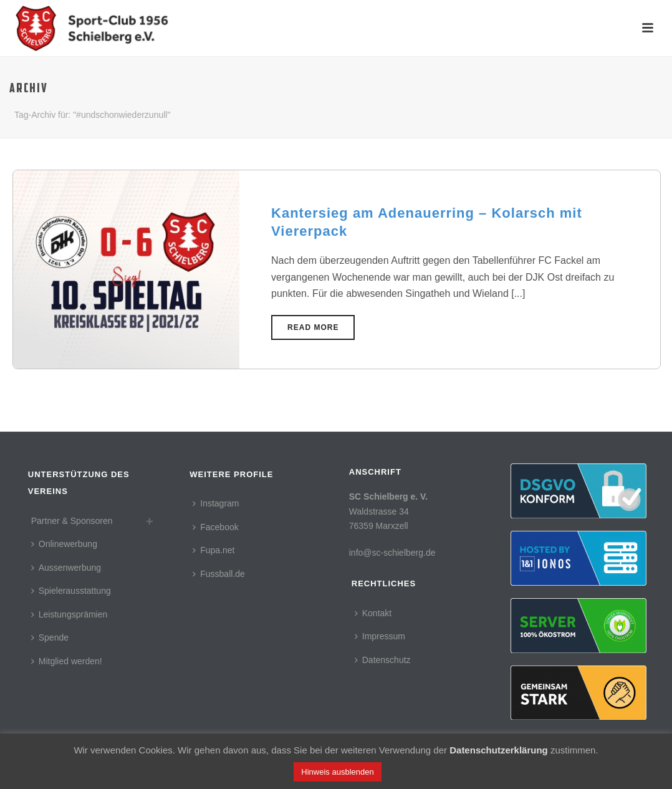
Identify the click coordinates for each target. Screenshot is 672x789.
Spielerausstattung (71, 591)
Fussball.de (219, 574)
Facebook (215, 527)
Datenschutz (383, 660)
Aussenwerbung (66, 568)
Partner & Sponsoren (72, 521)
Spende (50, 637)
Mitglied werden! (67, 661)
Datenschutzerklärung (499, 750)
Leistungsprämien (70, 614)
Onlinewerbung (64, 544)
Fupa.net (214, 550)
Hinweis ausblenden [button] (337, 772)
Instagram (216, 503)
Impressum (380, 636)
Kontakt (373, 613)
